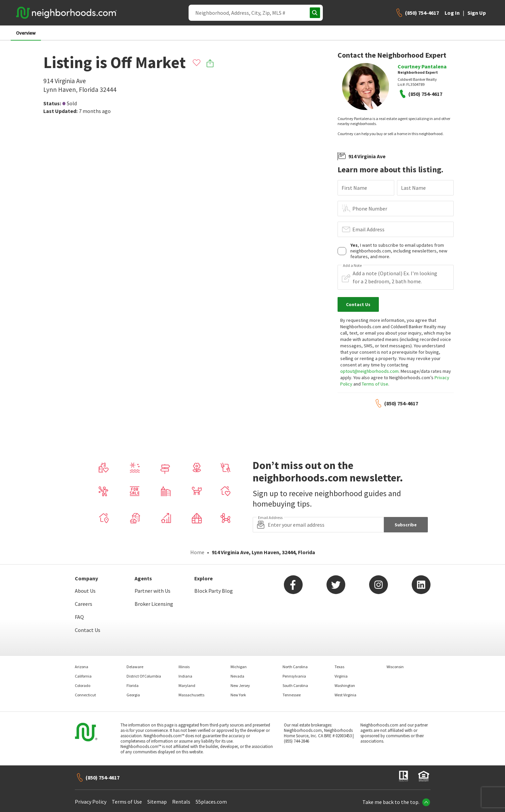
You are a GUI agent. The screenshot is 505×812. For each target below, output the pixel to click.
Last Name (413, 188)
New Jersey (240, 685)
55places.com (211, 802)
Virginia (341, 676)
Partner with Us (153, 591)
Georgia (133, 695)
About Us (85, 591)
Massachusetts (191, 695)
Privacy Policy (91, 802)
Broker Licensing (154, 604)
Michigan (239, 667)
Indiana (185, 676)
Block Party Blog (214, 591)
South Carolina (295, 685)
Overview (26, 33)
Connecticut (85, 695)
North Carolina (295, 667)
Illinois (184, 667)
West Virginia (345, 695)
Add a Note (352, 266)
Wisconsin (395, 667)
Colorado (83, 685)
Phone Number (370, 209)
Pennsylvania (294, 676)
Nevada (237, 676)
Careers (84, 604)
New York (238, 695)
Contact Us (88, 630)
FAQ (79, 617)
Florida (133, 685)
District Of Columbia (144, 676)
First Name (354, 188)
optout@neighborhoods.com (369, 371)
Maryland (187, 685)
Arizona (82, 667)
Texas (339, 667)
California (83, 676)
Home (197, 552)
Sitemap (157, 802)
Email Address (368, 229)
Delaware (135, 667)
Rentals (181, 802)
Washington (345, 685)
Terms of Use (375, 384)
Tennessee (292, 695)
